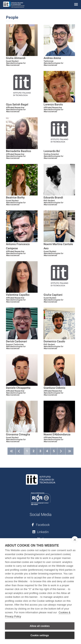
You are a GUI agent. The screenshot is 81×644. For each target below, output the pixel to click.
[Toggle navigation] (76, 5)
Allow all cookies (40, 626)
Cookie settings (40, 635)
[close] (75, 540)
